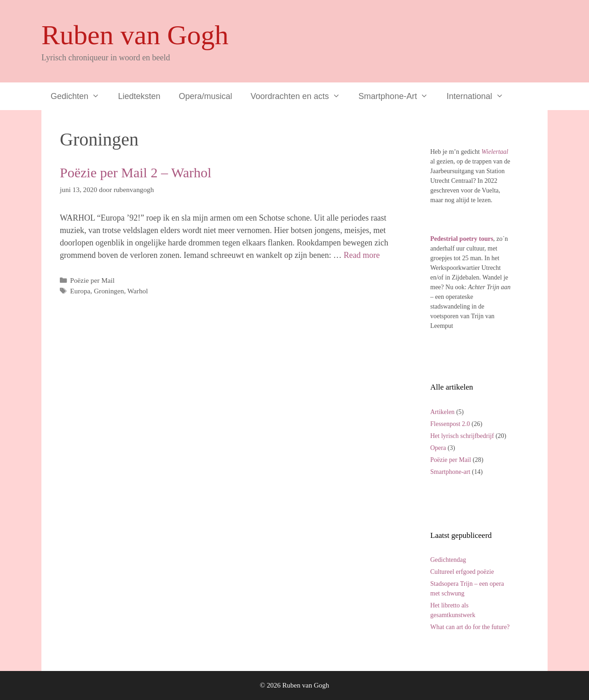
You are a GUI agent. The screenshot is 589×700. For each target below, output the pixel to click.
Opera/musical (206, 96)
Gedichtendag (448, 560)
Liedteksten (139, 96)
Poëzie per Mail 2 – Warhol (136, 172)
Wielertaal (495, 152)
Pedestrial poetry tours (462, 239)
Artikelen (442, 412)
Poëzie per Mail (92, 280)
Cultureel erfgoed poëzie (462, 572)
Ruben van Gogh (135, 35)
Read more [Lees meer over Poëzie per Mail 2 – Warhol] (362, 255)
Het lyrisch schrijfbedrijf (462, 436)
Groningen (109, 291)
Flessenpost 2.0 (450, 424)
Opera (438, 448)
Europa (80, 291)
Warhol (138, 291)
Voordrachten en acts (300, 96)
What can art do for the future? (470, 627)
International (480, 96)
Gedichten (80, 96)
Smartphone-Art (398, 96)
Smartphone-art (450, 472)
